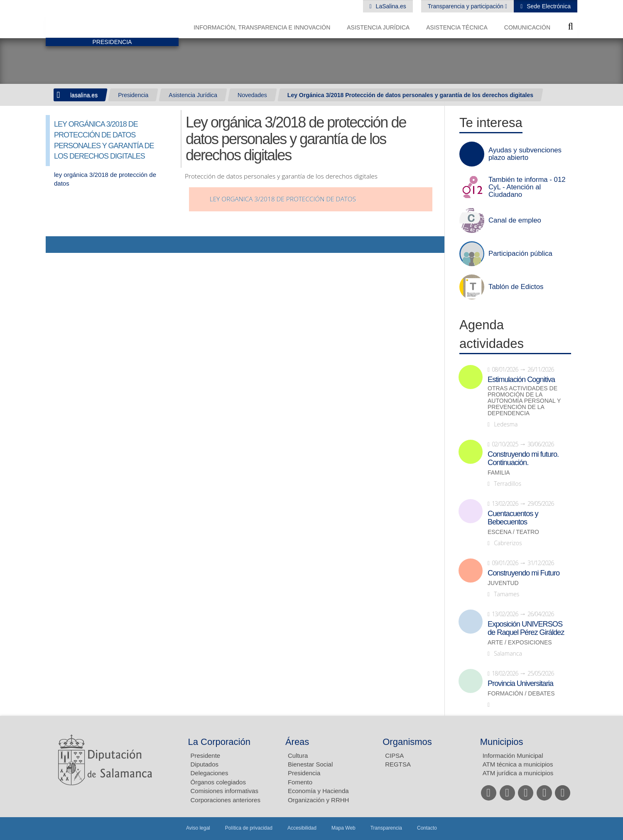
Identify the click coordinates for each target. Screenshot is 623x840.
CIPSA (394, 756)
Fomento (300, 782)
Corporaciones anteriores (226, 800)
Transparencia (386, 828)
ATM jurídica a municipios (518, 773)
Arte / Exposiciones (520, 643)
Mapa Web (343, 828)
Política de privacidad (249, 828)
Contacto (427, 828)
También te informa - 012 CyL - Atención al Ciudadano (527, 187)
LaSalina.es (390, 6)
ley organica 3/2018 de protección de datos (283, 199)
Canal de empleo (515, 220)
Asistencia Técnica (457, 27)
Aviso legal (198, 828)
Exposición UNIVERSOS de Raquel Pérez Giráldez (526, 628)
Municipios (502, 742)
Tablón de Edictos (516, 287)
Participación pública (520, 254)
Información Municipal (513, 756)
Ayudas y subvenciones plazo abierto (525, 154)
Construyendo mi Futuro (524, 573)
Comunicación (527, 27)
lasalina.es (84, 95)
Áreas (297, 742)
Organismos (407, 742)
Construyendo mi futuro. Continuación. (523, 458)
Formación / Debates (521, 694)
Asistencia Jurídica (378, 27)
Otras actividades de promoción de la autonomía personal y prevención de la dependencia (524, 401)
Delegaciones (210, 773)
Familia (499, 473)
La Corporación (219, 742)
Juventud (503, 583)
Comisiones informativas (224, 791)
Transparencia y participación (466, 6)
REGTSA (398, 764)
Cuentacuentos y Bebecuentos (513, 518)
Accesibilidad (302, 828)
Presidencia (133, 95)
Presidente (206, 756)
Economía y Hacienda (318, 791)
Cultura (298, 756)
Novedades (252, 95)
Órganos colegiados (218, 782)
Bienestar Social (310, 764)
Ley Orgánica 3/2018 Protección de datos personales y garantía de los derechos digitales (410, 95)
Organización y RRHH (319, 800)
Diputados (205, 764)
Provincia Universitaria (520, 683)
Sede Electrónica (548, 6)
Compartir (56, 245)
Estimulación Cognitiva (521, 380)
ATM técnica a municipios (518, 764)
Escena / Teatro (513, 532)
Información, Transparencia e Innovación (262, 27)
